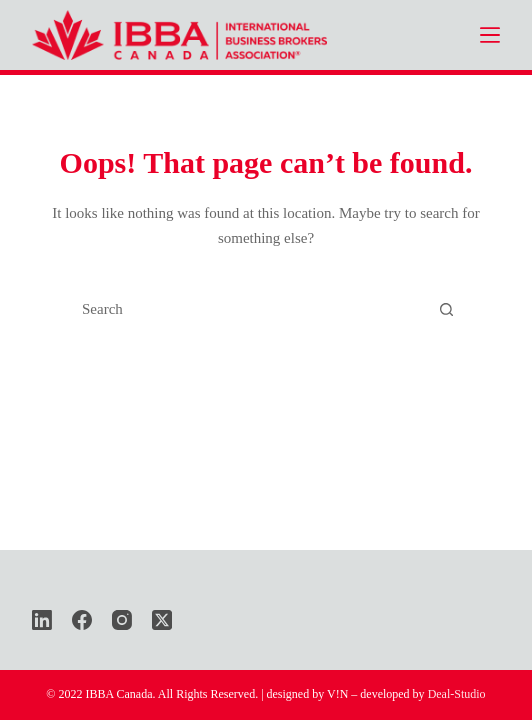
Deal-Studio (457, 694)
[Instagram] (122, 620)
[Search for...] (247, 310)
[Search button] (447, 310)
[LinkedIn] (42, 620)
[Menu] (490, 35)
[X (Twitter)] (162, 620)
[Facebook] (82, 620)
